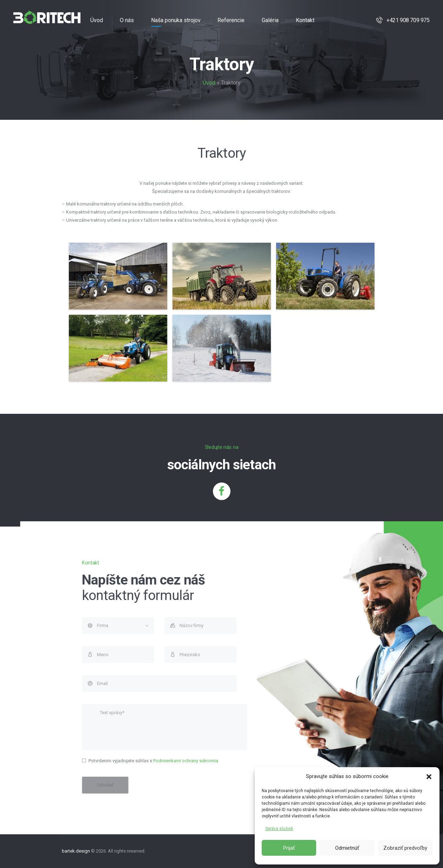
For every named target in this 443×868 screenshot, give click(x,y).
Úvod (209, 83)
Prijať (289, 848)
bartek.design (76, 851)
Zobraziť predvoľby (405, 848)
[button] (429, 777)
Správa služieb (279, 829)
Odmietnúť (347, 848)
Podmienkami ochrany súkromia (367, 761)
